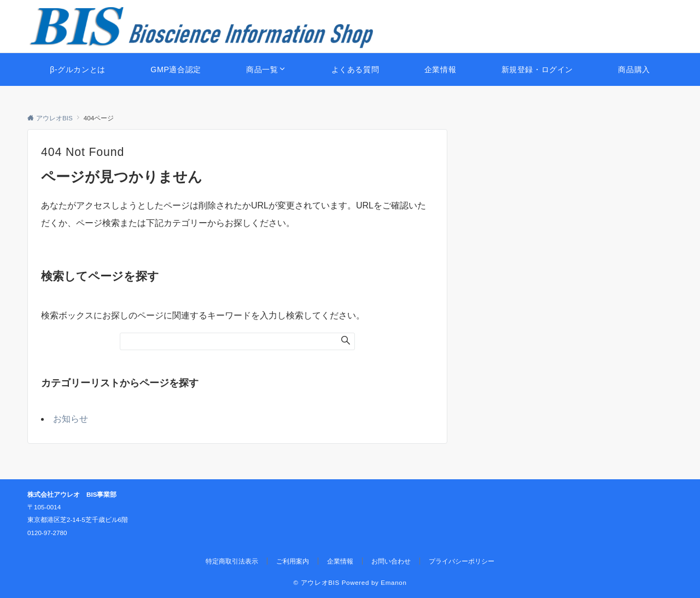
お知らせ (71, 419)
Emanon (393, 582)
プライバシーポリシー (462, 561)
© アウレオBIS (317, 582)
